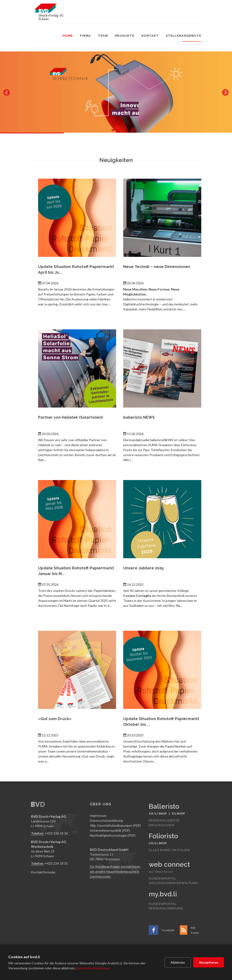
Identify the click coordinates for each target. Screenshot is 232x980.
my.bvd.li (163, 894)
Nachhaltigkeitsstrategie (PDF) (113, 835)
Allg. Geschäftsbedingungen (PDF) (115, 825)
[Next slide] (225, 92)
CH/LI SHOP (158, 814)
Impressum (98, 815)
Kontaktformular (43, 872)
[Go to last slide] (7, 92)
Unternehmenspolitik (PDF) (110, 830)
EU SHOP (178, 814)
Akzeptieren (209, 962)
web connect (169, 864)
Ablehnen (178, 962)
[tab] (113, 130)
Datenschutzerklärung (93, 968)
